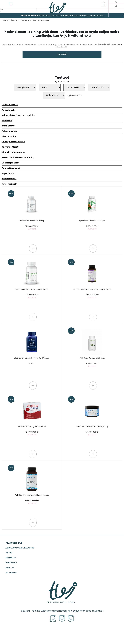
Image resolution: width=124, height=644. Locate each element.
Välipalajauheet (10, 163)
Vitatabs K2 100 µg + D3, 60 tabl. (32, 431)
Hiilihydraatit (8, 136)
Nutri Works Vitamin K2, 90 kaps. (32, 225)
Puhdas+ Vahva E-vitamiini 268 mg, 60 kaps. (92, 293)
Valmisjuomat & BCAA (13, 142)
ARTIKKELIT (11, 558)
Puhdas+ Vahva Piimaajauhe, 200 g (92, 431)
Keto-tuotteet (9, 184)
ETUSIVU (5, 20)
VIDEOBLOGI (11, 563)
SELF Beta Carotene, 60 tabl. (92, 362)
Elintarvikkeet (8, 179)
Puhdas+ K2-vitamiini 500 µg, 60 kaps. (32, 499)
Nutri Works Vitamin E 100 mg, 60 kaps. (32, 293)
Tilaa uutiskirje (14, 543)
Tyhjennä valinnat (74, 95)
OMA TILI (10, 568)
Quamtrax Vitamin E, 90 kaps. (92, 225)
